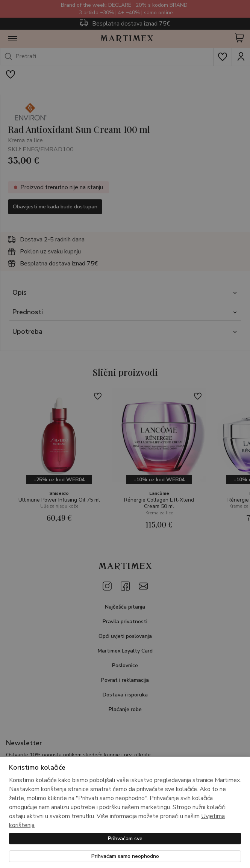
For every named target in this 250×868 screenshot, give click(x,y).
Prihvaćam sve (125, 839)
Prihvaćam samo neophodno (125, 856)
